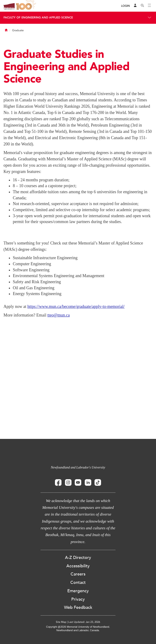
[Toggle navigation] (149, 6)
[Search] (142, 6)
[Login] (125, 6)
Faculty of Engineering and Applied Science (38, 17)
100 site (27, 6)
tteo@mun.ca (58, 315)
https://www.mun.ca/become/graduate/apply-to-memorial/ (76, 307)
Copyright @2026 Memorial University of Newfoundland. (78, 627)
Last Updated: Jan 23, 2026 (84, 622)
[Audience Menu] (135, 6)
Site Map (61, 622)
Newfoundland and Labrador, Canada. (78, 630)
